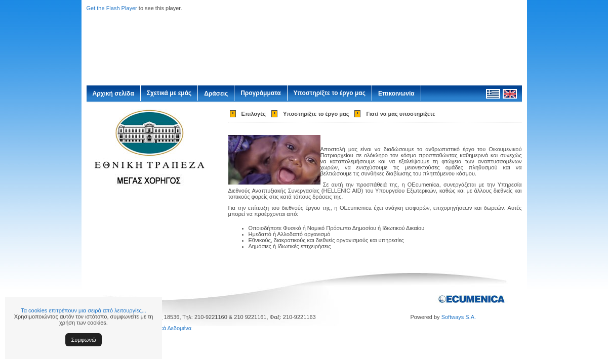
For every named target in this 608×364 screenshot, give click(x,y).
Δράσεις (216, 94)
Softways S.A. (459, 317)
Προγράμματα (260, 93)
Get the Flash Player (112, 8)
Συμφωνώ (84, 340)
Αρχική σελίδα (113, 94)
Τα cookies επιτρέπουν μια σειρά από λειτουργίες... (84, 310)
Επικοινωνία (396, 94)
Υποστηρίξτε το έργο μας (330, 93)
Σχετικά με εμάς (169, 93)
